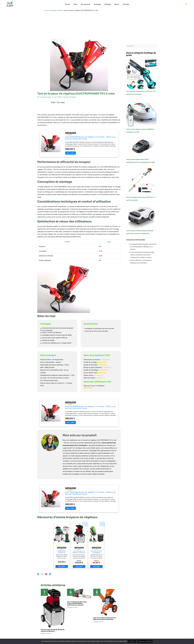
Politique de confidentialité (145, 641)
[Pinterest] (46, 574)
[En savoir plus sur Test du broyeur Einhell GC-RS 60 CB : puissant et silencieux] (53, 608)
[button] (187, 4)
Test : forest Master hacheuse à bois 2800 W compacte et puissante (105, 619)
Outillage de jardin (46, 633)
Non (134, 641)
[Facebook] (38, 574)
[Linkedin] (50, 574)
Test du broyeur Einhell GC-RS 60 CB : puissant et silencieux (53, 630)
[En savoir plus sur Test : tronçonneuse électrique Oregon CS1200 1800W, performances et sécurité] (79, 594)
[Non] (192, 641)
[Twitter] (42, 574)
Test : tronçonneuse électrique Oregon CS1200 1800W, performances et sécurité (77, 603)
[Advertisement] (97, 25)
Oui (130, 641)
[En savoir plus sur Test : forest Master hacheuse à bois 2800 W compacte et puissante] (105, 602)
